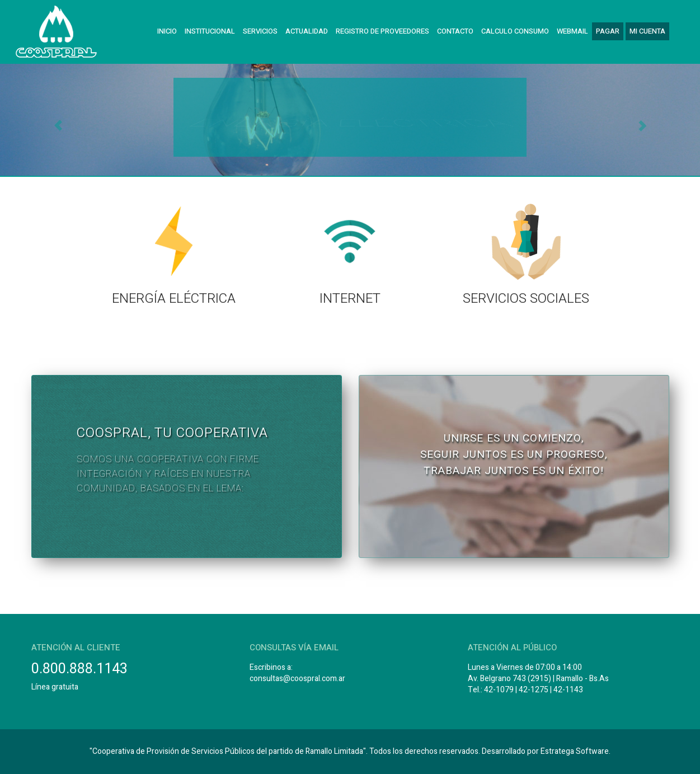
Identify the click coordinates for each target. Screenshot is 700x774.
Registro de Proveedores (382, 31)
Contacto (455, 31)
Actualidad (307, 31)
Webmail (572, 31)
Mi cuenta (647, 31)
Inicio (167, 31)
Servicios (260, 31)
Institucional (210, 31)
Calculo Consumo (515, 31)
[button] (53, 120)
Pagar (608, 31)
